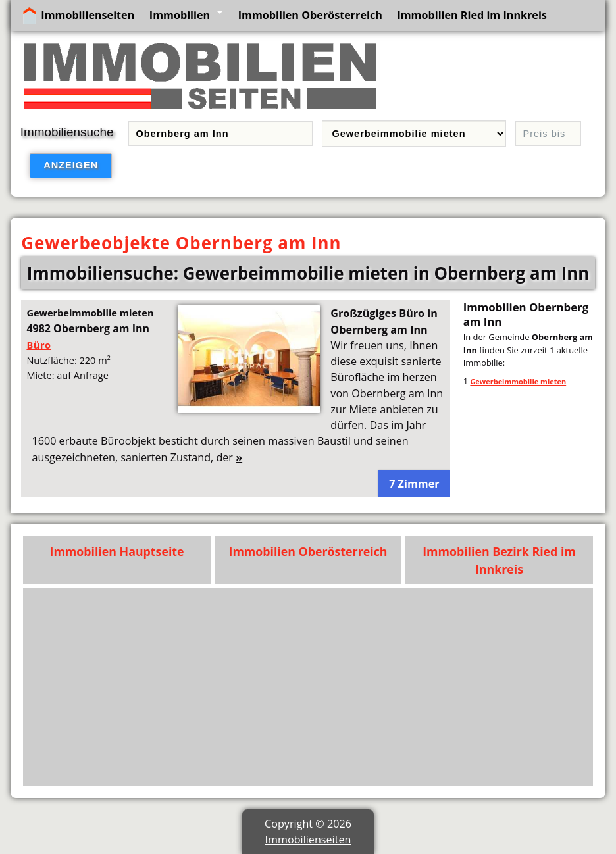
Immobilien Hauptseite (117, 551)
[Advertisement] (308, 687)
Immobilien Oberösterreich (310, 15)
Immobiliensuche (67, 132)
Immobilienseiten (88, 15)
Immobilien (180, 15)
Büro (38, 345)
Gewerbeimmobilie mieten (518, 381)
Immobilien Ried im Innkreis (472, 15)
